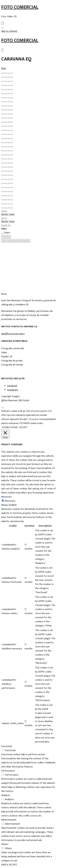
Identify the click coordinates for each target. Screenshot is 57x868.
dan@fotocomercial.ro (13, 334)
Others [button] (5, 844)
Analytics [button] (6, 795)
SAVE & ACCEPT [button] (9, 865)
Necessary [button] (6, 497)
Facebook (12, 386)
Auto (4, 68)
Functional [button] (7, 746)
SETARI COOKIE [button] (10, 427)
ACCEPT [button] (23, 427)
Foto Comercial (20, 7)
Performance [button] (8, 771)
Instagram (13, 390)
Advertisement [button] (9, 820)
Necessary (10, 501)
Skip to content (9, 31)
